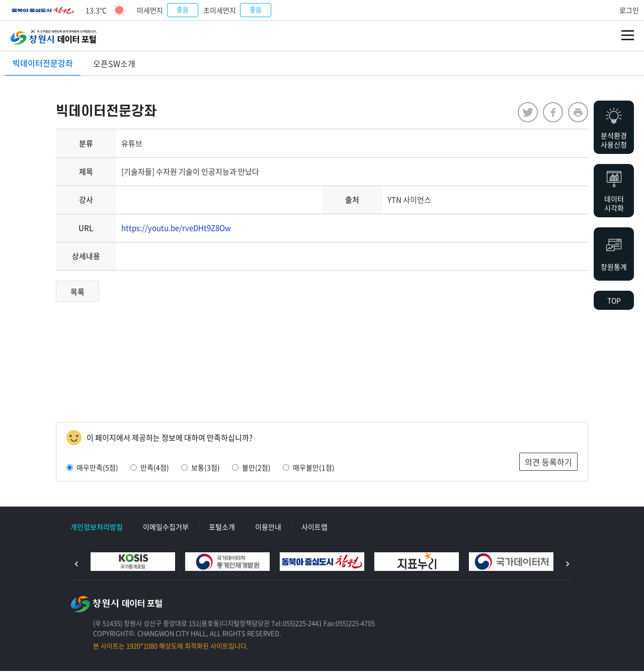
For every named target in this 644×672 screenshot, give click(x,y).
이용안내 (268, 528)
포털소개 (222, 528)
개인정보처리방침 (97, 528)
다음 (568, 565)
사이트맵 (314, 528)
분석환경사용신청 (614, 140)
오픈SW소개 (114, 63)
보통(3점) (205, 468)
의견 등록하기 (544, 463)
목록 (82, 293)
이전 (76, 565)
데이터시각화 (614, 203)
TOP (614, 300)
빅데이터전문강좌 (43, 63)
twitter (523, 113)
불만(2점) (256, 468)
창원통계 (614, 267)
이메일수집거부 (166, 528)
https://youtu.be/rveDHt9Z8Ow (181, 229)
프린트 (574, 113)
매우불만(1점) (313, 468)
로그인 (629, 10)
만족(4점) (154, 468)
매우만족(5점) (97, 468)
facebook (548, 113)
